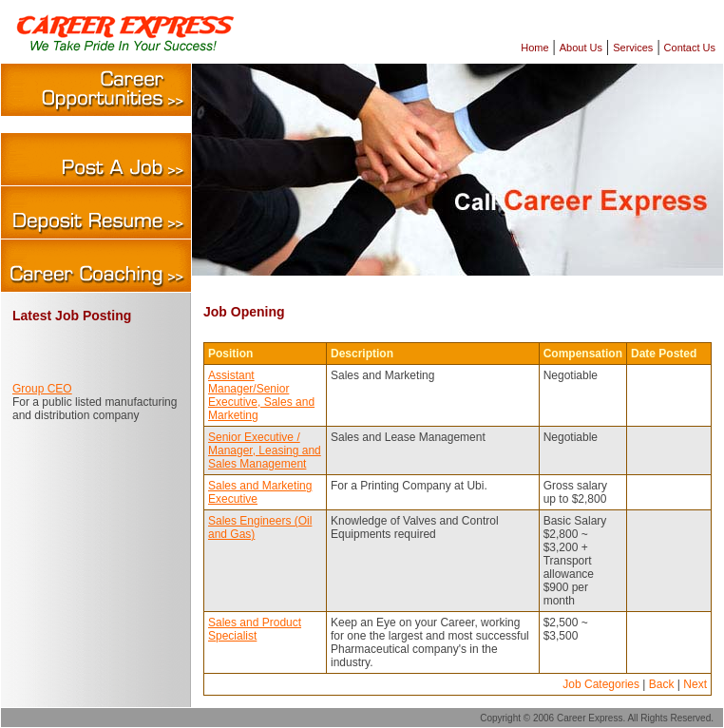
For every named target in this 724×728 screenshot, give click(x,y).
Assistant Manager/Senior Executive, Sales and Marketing (261, 395)
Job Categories (601, 684)
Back (662, 684)
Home (534, 48)
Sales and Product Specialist (255, 629)
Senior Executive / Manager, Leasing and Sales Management (265, 450)
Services (633, 48)
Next (695, 684)
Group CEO (42, 389)
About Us (581, 48)
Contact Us (690, 48)
